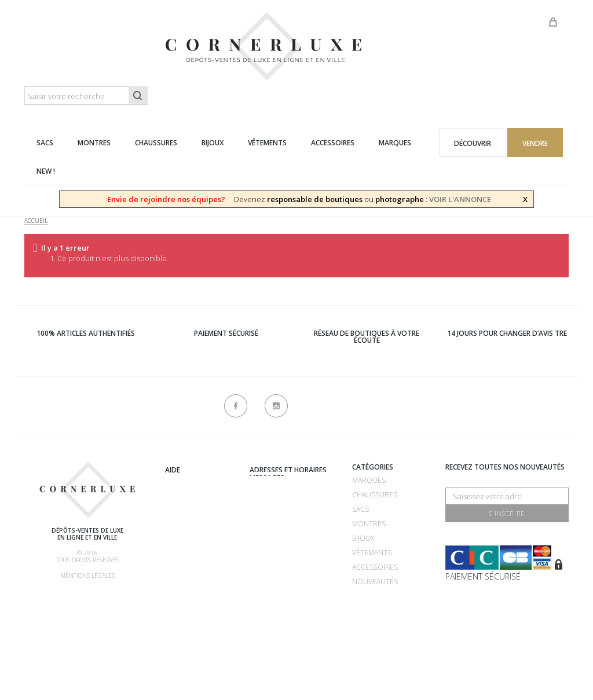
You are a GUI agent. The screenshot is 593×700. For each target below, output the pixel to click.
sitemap (263, 630)
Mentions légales (87, 576)
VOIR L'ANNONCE (460, 199)
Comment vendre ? (199, 512)
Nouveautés (375, 582)
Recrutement (275, 480)
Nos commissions (198, 584)
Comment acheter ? (201, 526)
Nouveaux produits (286, 615)
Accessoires (375, 567)
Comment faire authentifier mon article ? (198, 555)
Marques (369, 480)
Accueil (36, 221)
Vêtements (372, 553)
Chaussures (375, 495)
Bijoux (363, 538)
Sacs (360, 509)
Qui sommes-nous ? (200, 469)
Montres (369, 524)
